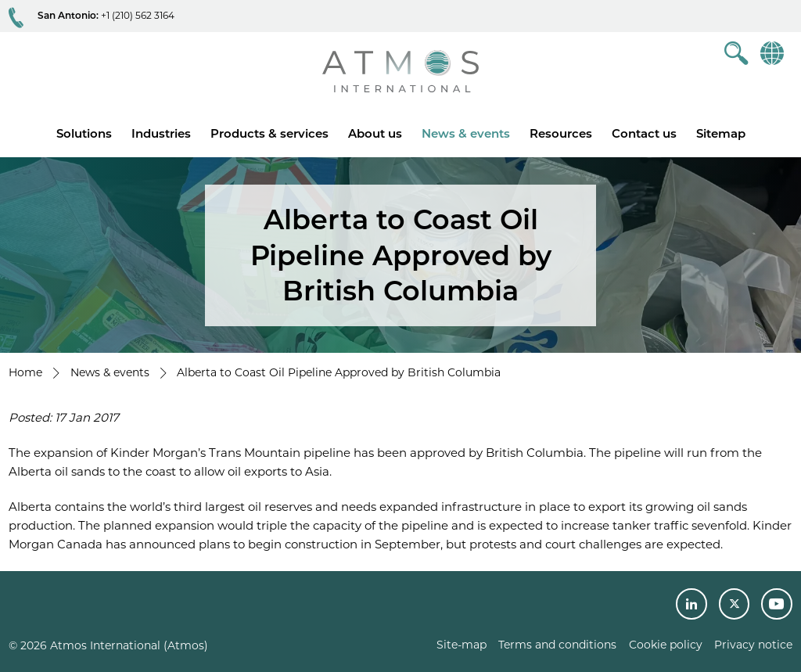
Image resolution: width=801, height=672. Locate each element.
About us (375, 133)
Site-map (462, 645)
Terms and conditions (557, 645)
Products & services (269, 133)
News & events (466, 133)
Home (25, 372)
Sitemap (721, 133)
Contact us (644, 133)
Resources (561, 133)
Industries (161, 133)
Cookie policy (666, 645)
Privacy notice (753, 645)
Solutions (84, 133)
